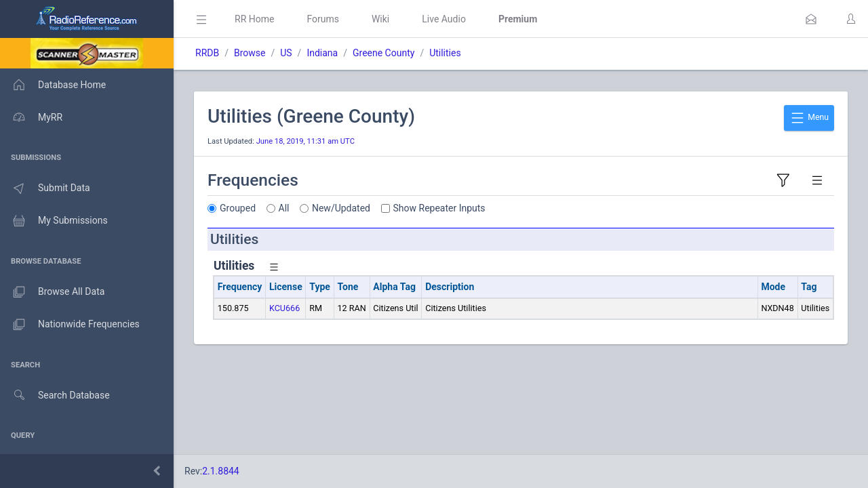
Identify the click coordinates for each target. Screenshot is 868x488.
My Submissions (54, 221)
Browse (250, 53)
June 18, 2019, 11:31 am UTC (305, 141)
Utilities (445, 53)
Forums (323, 19)
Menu (809, 118)
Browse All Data (52, 292)
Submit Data (45, 188)
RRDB (207, 53)
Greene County (383, 53)
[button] (811, 19)
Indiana (322, 53)
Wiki (380, 19)
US (286, 53)
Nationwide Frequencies (70, 325)
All (284, 208)
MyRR (31, 117)
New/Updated (341, 208)
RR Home (254, 19)
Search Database (55, 395)
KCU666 (284, 308)
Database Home (53, 85)
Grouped (238, 208)
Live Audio (444, 19)
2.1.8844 (221, 471)
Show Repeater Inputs (439, 208)
